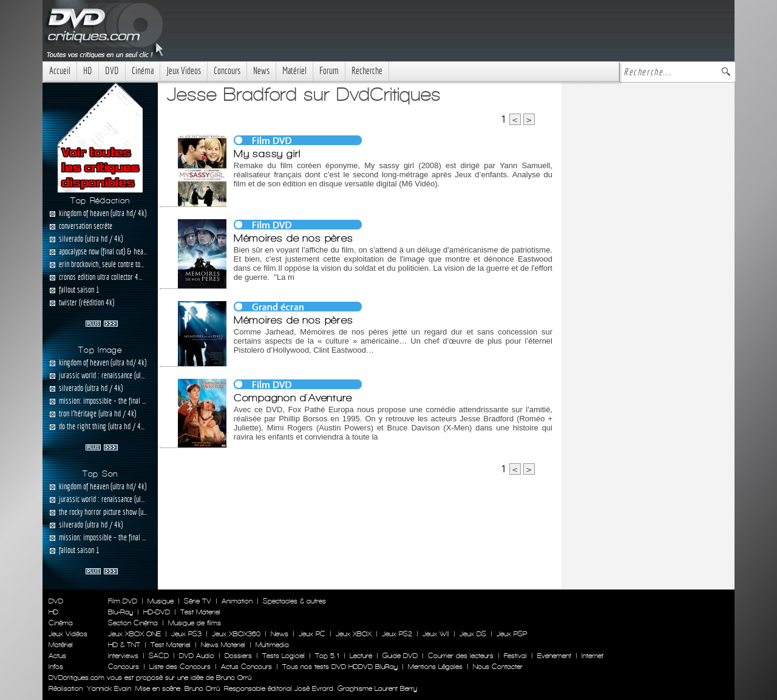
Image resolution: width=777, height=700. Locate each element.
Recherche (367, 71)
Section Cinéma (133, 623)
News (261, 71)
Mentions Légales (435, 667)
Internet (592, 656)
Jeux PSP (512, 634)
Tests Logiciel (283, 656)
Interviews (123, 656)
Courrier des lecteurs (461, 656)
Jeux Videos (184, 71)
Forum (329, 71)
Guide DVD (400, 656)
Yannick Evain (109, 688)
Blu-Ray (120, 612)
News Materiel (223, 645)
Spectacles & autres (294, 601)
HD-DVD (157, 612)
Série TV (198, 601)
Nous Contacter (497, 667)
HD (88, 71)
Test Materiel (200, 612)
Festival (515, 656)
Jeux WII (436, 634)
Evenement (554, 656)
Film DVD (123, 601)
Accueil (60, 71)
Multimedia (272, 645)
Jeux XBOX (354, 634)
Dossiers (238, 656)
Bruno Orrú (202, 688)
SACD (159, 656)
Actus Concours (246, 667)
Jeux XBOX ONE (134, 634)
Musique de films (195, 623)
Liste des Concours (180, 667)
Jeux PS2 (397, 634)
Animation (237, 601)
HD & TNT (124, 645)
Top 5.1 (327, 656)
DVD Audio (197, 656)
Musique (161, 601)
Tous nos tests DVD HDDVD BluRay (340, 667)
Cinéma (143, 71)
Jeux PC (312, 634)
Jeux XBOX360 (236, 634)
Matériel (294, 71)
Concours (227, 71)
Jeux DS (473, 634)
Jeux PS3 (186, 634)
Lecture (361, 656)
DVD (112, 71)
